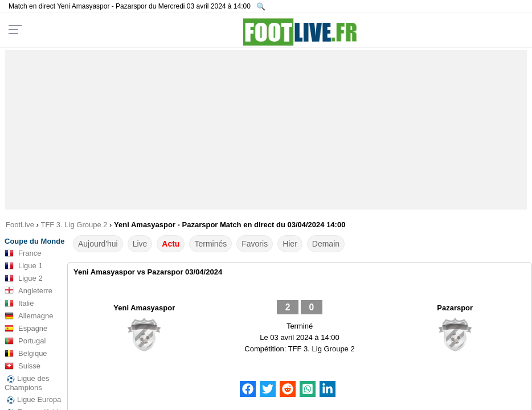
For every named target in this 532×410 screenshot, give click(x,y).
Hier (290, 244)
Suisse (22, 366)
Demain (326, 244)
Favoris (255, 244)
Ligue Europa (33, 400)
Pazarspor (455, 308)
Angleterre (28, 291)
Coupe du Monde (34, 241)
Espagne (26, 329)
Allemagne (29, 316)
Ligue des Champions (27, 383)
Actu (171, 244)
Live (140, 244)
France (23, 253)
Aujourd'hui (98, 244)
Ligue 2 (24, 278)
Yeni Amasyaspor (144, 308)
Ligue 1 (24, 266)
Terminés (210, 244)
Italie (19, 304)
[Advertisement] (266, 130)
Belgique (26, 354)
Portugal (25, 341)
